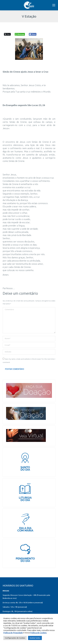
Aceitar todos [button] (35, 638)
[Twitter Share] (7, 34)
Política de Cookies (38, 633)
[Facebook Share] (33, 34)
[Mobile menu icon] (54, 5)
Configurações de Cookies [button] (15, 638)
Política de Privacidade (13, 633)
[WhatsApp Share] (20, 34)
